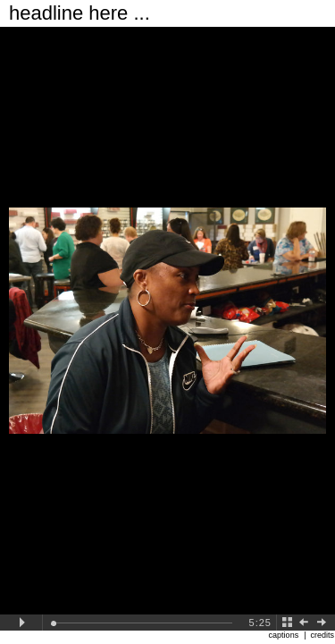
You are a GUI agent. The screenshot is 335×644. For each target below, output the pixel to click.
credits (322, 635)
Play (21, 623)
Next (325, 623)
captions (284, 635)
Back (288, 623)
